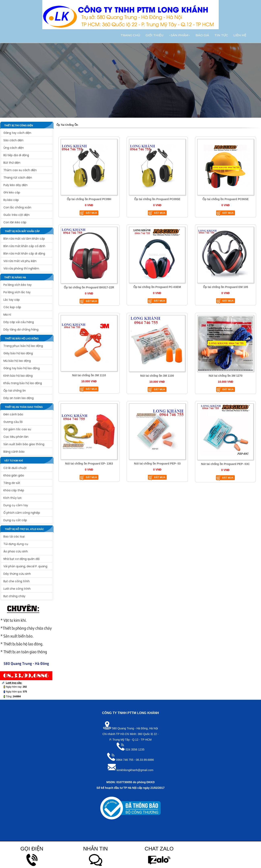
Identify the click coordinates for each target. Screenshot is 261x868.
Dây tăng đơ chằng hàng (21, 330)
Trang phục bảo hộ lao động (23, 346)
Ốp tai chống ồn (15, 391)
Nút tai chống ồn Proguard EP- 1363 (89, 464)
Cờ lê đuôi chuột (15, 468)
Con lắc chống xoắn (17, 207)
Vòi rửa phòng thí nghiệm (21, 268)
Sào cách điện (13, 140)
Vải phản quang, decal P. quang (25, 566)
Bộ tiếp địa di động (16, 155)
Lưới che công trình (17, 589)
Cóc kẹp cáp (12, 307)
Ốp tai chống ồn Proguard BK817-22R (89, 287)
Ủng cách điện (14, 148)
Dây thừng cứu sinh (17, 574)
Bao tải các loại (14, 536)
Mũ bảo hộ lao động (17, 361)
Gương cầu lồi (13, 422)
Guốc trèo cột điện (17, 215)
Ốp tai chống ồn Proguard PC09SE (157, 199)
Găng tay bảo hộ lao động (22, 368)
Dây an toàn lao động (19, 398)
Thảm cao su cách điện (20, 170)
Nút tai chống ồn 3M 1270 (226, 376)
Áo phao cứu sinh (16, 551)
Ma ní (7, 315)
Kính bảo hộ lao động (18, 376)
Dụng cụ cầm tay (16, 505)
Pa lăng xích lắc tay (17, 292)
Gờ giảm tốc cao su (17, 429)
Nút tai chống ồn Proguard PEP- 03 (157, 464)
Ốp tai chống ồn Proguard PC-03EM (157, 287)
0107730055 (124, 782)
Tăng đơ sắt (12, 483)
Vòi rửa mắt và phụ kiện (20, 261)
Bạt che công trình (17, 581)
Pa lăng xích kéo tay (18, 285)
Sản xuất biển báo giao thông (24, 444)
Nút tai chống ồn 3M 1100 (157, 376)
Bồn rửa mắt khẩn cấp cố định (24, 246)
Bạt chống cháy (14, 596)
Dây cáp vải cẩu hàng (19, 322)
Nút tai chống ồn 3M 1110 (89, 375)
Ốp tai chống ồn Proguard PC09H (89, 199)
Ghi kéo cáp (12, 192)
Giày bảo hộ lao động (18, 353)
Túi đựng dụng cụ (16, 544)
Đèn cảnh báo (13, 414)
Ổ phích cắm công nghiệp (22, 513)
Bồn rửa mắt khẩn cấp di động (24, 254)
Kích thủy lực (13, 498)
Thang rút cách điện (18, 178)
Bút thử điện (12, 163)
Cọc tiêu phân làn (16, 437)
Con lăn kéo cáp (15, 222)
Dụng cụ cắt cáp (15, 520)
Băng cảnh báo (14, 452)
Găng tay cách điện (17, 133)
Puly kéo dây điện (16, 185)
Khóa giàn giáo (14, 475)
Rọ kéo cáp (11, 200)
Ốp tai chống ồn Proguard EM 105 (226, 287)
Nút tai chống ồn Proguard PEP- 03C (225, 464)
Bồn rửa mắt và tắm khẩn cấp (24, 239)
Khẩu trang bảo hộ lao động (23, 383)
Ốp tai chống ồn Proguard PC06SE (225, 199)
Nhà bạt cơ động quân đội (21, 559)
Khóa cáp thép (14, 490)
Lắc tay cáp (12, 300)
